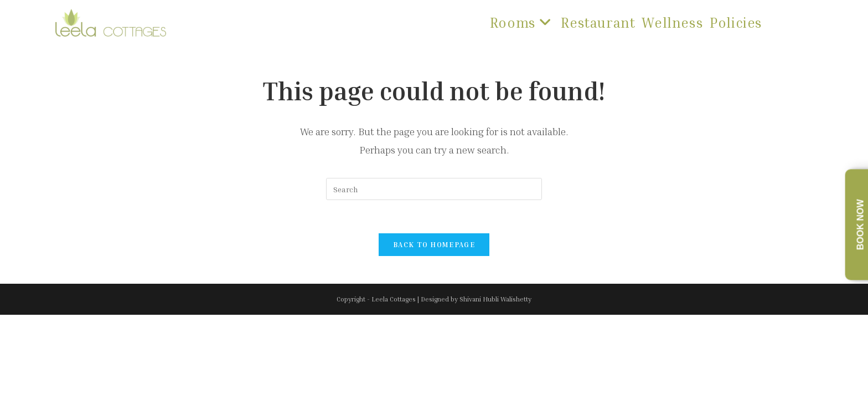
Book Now (861, 225)
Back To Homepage (434, 244)
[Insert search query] (434, 189)
